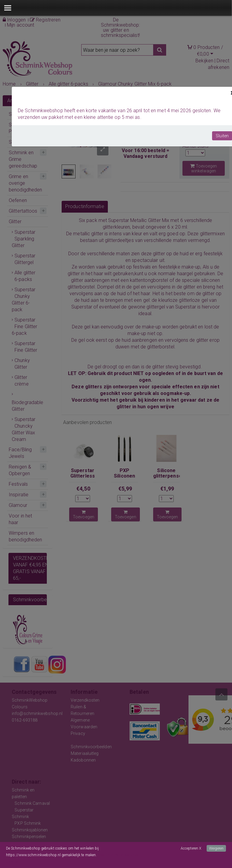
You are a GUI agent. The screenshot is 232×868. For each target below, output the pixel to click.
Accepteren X (191, 848)
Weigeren (216, 848)
